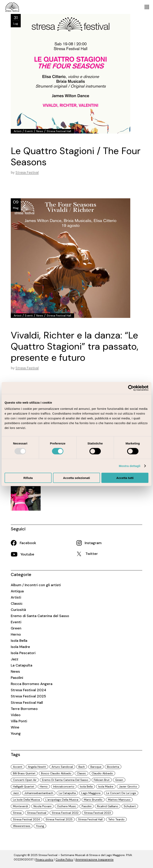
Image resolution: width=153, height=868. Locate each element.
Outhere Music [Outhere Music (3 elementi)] (67, 806)
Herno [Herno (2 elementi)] (44, 786)
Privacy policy (44, 860)
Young (16, 733)
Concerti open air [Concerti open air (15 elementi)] (25, 780)
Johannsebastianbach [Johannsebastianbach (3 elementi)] (39, 793)
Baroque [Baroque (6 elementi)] (96, 767)
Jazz (15, 659)
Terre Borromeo (24, 709)
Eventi (29, 131)
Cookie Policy (64, 860)
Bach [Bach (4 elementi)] (82, 767)
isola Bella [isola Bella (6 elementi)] (86, 786)
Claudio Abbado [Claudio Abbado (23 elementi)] (102, 773)
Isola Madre (20, 647)
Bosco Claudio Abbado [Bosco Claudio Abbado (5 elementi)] (56, 773)
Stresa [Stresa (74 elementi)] (17, 813)
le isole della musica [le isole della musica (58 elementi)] (26, 800)
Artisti (18, 131)
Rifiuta (28, 478)
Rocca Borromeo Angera (32, 684)
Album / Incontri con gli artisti (36, 585)
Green (16, 628)
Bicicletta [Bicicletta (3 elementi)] (113, 767)
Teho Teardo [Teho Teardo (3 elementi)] (116, 819)
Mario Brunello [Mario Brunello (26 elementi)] (93, 800)
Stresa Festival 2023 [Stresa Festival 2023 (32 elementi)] (97, 813)
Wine (15, 727)
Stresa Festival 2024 (28, 690)
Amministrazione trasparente (94, 860)
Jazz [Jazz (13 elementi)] (16, 793)
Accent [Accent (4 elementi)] (18, 767)
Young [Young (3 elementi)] (40, 826)
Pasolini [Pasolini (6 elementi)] (87, 806)
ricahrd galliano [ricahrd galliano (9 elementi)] (108, 806)
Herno (16, 634)
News (40, 131)
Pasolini (17, 678)
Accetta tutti (125, 478)
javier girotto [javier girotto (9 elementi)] (128, 786)
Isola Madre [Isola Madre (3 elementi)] (106, 786)
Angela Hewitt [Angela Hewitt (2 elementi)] (37, 767)
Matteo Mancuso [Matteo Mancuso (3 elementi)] (119, 800)
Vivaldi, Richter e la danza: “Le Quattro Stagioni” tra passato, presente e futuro (75, 346)
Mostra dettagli (129, 466)
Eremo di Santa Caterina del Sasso (40, 616)
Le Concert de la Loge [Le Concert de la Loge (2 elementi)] (121, 793)
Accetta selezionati (76, 478)
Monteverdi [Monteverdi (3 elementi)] (20, 806)
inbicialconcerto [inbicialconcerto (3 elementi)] (64, 786)
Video (16, 715)
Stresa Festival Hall (59, 131)
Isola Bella (19, 641)
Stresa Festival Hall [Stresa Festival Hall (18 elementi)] (90, 819)
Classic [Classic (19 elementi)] (81, 773)
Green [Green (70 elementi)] (119, 780)
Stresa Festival (27, 172)
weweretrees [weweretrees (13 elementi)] (22, 826)
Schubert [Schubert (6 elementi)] (130, 806)
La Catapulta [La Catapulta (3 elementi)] (67, 793)
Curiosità (18, 610)
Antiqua (17, 591)
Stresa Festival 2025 (28, 696)
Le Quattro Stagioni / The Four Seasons (76, 156)
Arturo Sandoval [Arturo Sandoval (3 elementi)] (62, 767)
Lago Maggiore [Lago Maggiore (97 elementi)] (91, 793)
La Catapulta (22, 665)
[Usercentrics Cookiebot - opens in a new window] (131, 388)
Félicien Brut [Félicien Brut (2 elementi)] (102, 780)
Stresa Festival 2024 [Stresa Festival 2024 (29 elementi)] (26, 819)
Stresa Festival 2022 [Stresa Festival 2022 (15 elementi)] (65, 813)
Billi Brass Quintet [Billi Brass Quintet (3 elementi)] (24, 773)
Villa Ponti (19, 721)
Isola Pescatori (23, 653)
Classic (17, 604)
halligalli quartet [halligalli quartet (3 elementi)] (24, 786)
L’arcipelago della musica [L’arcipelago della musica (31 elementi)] (62, 800)
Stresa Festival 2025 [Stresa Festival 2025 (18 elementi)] (59, 819)
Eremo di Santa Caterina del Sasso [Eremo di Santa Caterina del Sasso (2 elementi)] (65, 780)
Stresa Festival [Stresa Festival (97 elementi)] (37, 813)
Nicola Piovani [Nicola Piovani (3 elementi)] (42, 806)
